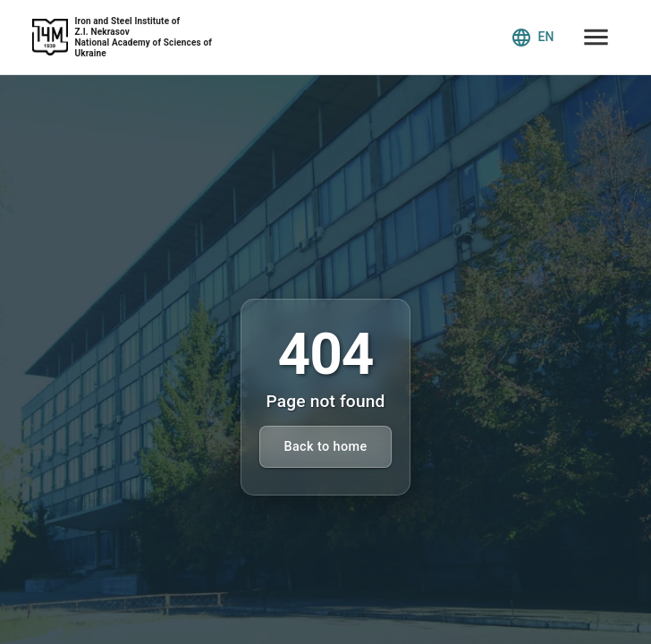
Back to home (325, 447)
